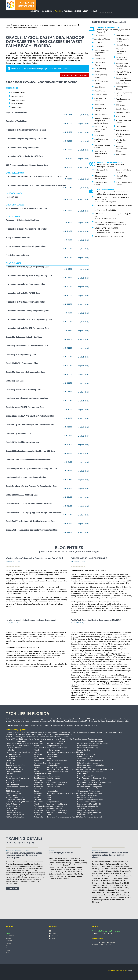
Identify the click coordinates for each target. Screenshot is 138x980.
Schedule (9, 938)
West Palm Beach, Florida (68, 25)
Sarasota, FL (97, 876)
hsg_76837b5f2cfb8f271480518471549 (21, 27)
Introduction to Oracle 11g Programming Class (26, 302)
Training (58, 11)
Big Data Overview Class (16, 112)
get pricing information (74, 75)
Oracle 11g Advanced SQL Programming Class (25, 372)
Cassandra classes (18, 92)
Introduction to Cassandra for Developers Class (26, 130)
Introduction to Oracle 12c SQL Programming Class (28, 328)
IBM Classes (99, 135)
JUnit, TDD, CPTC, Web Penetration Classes (101, 154)
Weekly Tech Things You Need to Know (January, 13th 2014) (96, 620)
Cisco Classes (100, 87)
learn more (12, 888)
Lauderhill (97, 878)
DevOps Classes (101, 114)
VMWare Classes (122, 130)
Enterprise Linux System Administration (109, 222)
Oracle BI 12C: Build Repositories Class (22, 442)
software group (117, 970)
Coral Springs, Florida (101, 900)
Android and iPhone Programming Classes (102, 53)
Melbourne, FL (111, 890)
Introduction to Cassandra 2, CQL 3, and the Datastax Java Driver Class (36, 185)
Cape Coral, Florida (122, 883)
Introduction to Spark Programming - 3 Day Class (27, 139)
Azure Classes (100, 59)
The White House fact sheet (110, 637)
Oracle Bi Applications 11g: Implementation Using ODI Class (32, 469)
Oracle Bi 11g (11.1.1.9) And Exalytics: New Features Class (30, 416)
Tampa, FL (96, 885)
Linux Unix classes (18, 100)
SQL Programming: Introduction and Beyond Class (27, 165)
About (86, 11)
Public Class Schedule (72, 11)
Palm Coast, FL (123, 880)
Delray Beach (97, 873)
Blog (7, 946)
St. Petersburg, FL (112, 864)
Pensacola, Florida (123, 873)
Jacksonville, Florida (121, 866)
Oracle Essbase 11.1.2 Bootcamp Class (22, 495)
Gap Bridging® (10, 936)
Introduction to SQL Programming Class (23, 147)
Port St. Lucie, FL (123, 885)
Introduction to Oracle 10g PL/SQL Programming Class (29, 276)
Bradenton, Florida (114, 892)
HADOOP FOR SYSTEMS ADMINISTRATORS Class (26, 208)
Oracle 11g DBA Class (15, 381)
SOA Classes (121, 116)
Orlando (121, 890)
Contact (94, 11)
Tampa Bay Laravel (21, 737)
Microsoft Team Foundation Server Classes (123, 66)
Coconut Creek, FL (106, 866)
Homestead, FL (109, 873)
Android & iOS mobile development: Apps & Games (48, 737)
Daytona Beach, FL (125, 897)
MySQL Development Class (17, 255)
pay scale (16, 637)
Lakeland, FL (115, 869)
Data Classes (99, 104)
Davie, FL (126, 892)
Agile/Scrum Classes (102, 39)
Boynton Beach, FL (99, 892)
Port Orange (125, 895)
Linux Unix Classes (123, 35)
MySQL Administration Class (18, 238)
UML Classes (121, 126)
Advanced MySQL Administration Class (22, 220)
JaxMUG (9, 737)
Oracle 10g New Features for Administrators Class (27, 346)
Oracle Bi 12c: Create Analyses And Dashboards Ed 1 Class (31, 451)
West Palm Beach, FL (123, 876)
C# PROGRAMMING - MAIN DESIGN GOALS (89, 558)
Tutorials (8, 943)
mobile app (59, 658)
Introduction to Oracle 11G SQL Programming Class (28, 311)
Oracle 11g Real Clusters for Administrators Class (27, 398)
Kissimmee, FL (107, 878)
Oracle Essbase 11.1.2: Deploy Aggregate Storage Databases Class (34, 512)
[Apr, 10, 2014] (10, 623)
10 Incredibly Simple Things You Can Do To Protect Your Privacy (95, 688)
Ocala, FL (127, 888)
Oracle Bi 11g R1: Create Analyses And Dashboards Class (30, 425)
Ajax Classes (99, 46)
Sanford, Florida (99, 890)
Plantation (96, 902)
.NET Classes (99, 35)
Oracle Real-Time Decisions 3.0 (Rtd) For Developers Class (30, 521)
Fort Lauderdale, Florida (102, 861)
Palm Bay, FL (97, 869)
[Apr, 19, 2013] (10, 561)
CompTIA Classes (101, 95)
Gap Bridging (47, 11)
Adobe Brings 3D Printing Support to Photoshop (89, 695)
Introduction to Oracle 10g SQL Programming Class (28, 267)
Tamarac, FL (106, 888)
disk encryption (120, 648)
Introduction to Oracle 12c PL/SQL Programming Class (29, 319)
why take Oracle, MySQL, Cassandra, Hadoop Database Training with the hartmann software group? (24, 855)
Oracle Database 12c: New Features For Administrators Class (32, 486)
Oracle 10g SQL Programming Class (21, 354)
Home (8, 25)
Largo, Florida (98, 895)
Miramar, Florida (113, 871)
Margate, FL (97, 897)
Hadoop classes (17, 96)
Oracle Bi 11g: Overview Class (19, 433)
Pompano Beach (98, 864)
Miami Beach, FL (108, 883)
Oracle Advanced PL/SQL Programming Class (25, 407)
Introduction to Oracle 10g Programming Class (26, 284)
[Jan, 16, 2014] (75, 623)
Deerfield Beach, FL (119, 861)
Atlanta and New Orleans (89, 657)
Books (8, 953)
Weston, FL (96, 880)
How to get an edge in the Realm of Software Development (31, 620)
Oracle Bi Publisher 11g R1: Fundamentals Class (26, 477)
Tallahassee (96, 888)
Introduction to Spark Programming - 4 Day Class (27, 229)
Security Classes (122, 109)
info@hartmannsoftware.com (109, 931)
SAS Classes (121, 105)
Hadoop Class (12, 197)
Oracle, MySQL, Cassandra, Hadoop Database (38, 25)
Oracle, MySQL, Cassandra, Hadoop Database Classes (123, 80)
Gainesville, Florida (109, 880)
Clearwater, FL (125, 871)
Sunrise (106, 869)
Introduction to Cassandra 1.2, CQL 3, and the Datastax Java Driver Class (36, 177)
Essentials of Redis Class (16, 121)
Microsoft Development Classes (121, 51)
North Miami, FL (99, 871)
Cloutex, (74, 664)
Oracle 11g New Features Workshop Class (24, 390)
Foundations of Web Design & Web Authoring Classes (102, 121)
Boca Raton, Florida (121, 878)
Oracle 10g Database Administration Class (24, 337)
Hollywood (96, 883)
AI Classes (98, 43)
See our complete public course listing (109, 236)
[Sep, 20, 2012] (75, 561)
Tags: (19, 561)
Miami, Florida (117, 888)
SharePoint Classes (123, 113)
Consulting (35, 11)
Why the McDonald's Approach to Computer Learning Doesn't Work (35, 558)
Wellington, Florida (108, 885)
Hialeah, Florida (126, 869)
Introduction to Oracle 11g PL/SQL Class (23, 293)
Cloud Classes (100, 91)
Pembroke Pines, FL (112, 895)
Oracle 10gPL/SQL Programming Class (22, 363)
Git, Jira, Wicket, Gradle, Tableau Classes (101, 129)
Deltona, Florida (108, 876)
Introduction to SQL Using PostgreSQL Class (24, 156)
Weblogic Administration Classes (122, 148)
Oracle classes (17, 107)
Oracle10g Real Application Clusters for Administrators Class (32, 530)
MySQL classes (17, 103)
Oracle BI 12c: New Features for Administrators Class (28, 460)
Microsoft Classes (123, 45)
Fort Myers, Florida (109, 897)
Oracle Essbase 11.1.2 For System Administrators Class (29, 504)
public (17, 58)
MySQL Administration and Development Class (26, 246)
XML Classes (121, 155)
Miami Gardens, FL (117, 900)
